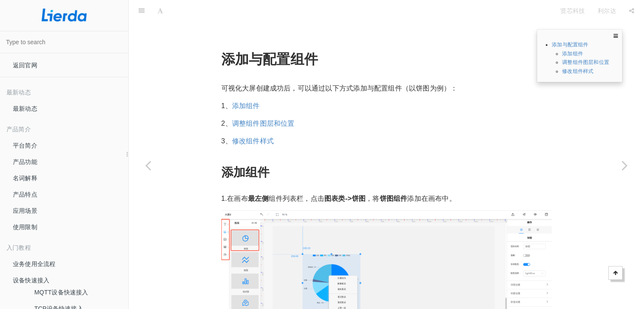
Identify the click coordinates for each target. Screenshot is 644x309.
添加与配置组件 (570, 45)
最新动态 (25, 109)
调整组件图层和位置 (586, 62)
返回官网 (25, 65)
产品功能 (25, 162)
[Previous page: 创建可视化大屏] (148, 165)
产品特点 (25, 194)
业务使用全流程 (34, 264)
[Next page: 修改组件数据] (625, 165)
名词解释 (25, 178)
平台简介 (25, 145)
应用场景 (25, 211)
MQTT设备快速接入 (61, 292)
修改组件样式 (578, 71)
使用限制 (25, 227)
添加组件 (573, 54)
